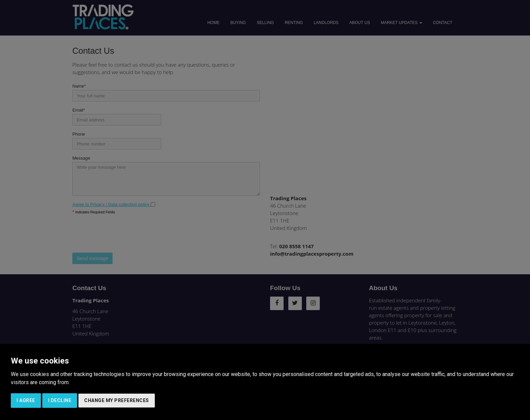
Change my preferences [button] (117, 400)
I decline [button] (60, 400)
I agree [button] (26, 400)
